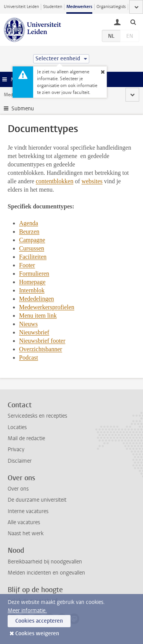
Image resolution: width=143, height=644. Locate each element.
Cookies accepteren (39, 621)
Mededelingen (37, 299)
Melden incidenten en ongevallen (46, 573)
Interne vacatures (28, 511)
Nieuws (28, 324)
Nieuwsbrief (34, 332)
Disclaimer (20, 461)
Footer (27, 265)
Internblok (32, 290)
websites (92, 181)
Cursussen (32, 248)
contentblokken (55, 181)
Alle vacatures (24, 522)
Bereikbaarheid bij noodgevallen (45, 562)
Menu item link (38, 316)
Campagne (32, 240)
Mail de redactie (26, 438)
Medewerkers (79, 7)
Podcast (29, 358)
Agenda (29, 223)
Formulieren (34, 274)
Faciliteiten (33, 257)
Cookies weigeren (37, 634)
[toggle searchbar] (133, 22)
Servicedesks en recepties (37, 416)
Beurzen (29, 232)
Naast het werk (26, 533)
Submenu (23, 109)
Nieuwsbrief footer (42, 341)
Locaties (17, 427)
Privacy (16, 450)
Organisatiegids (111, 7)
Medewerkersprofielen (47, 307)
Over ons (18, 489)
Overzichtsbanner (41, 349)
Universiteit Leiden (21, 7)
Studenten (53, 7)
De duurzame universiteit (37, 500)
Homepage (32, 282)
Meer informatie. (27, 611)
